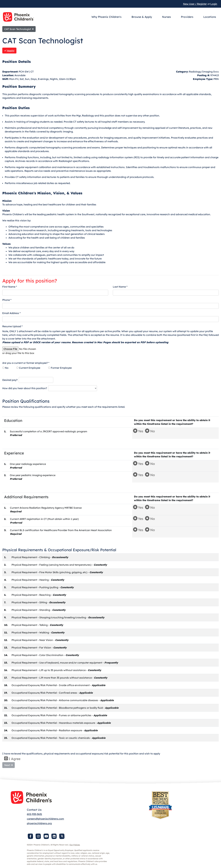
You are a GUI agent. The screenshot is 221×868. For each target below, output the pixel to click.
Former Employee (60, 368)
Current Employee (28, 368)
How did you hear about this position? (25, 388)
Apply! (9, 51)
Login (214, 4)
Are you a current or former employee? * (26, 363)
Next (9, 765)
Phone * (7, 300)
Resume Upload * (12, 326)
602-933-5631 (34, 814)
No (5, 368)
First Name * (10, 287)
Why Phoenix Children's (106, 17)
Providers (187, 17)
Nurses (166, 17)
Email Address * (11, 313)
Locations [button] (210, 17)
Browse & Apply (142, 17)
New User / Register (195, 4)
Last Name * (120, 287)
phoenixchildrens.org (39, 823)
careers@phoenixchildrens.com (45, 819)
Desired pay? (10, 380)
